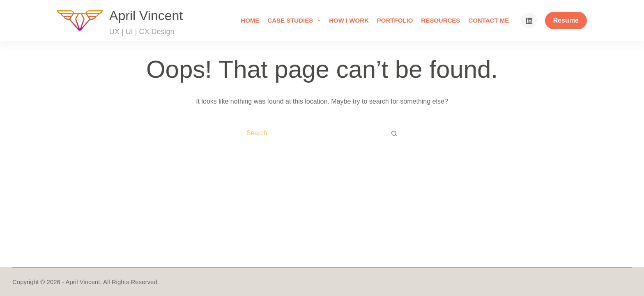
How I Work (349, 20)
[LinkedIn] (529, 21)
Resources (440, 20)
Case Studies (296, 21)
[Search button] (394, 133)
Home (250, 20)
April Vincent (146, 16)
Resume (566, 20)
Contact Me (489, 20)
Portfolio (395, 20)
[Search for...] (312, 133)
